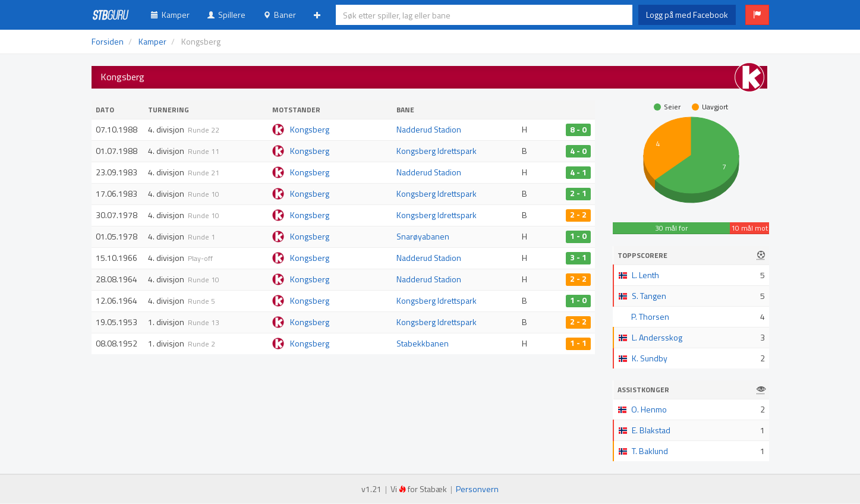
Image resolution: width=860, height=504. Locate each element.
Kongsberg (310, 129)
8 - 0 (578, 130)
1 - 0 (578, 237)
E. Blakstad (651, 430)
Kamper (170, 15)
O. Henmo (649, 409)
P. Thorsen (650, 316)
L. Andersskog (657, 337)
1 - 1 (578, 344)
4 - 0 (578, 151)
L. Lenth (645, 275)
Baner (280, 15)
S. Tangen (649, 296)
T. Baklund (650, 451)
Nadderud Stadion (429, 129)
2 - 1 (578, 194)
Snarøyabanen (423, 236)
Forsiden (108, 41)
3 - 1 (578, 258)
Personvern (477, 489)
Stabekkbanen (423, 343)
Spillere (226, 15)
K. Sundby (650, 358)
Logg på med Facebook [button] (687, 15)
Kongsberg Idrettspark (437, 151)
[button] (757, 15)
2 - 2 (578, 215)
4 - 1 (578, 172)
